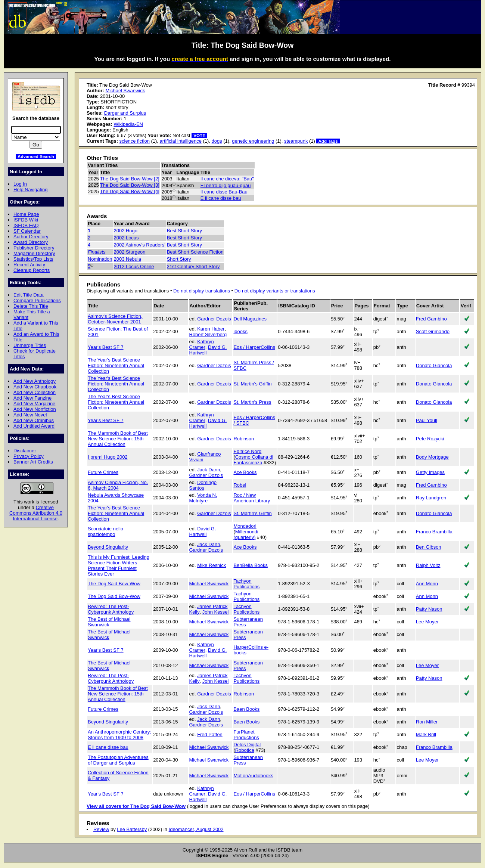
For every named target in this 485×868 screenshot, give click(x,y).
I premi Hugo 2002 (108, 457)
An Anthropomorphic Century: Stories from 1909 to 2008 (119, 735)
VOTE (199, 135)
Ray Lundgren (431, 498)
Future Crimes (103, 472)
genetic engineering (253, 141)
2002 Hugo (126, 231)
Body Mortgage (432, 457)
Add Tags (328, 141)
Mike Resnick (212, 565)
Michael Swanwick (125, 91)
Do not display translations (202, 291)
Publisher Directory (34, 248)
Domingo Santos (203, 485)
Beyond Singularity (108, 547)
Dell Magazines (250, 319)
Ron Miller (427, 722)
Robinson (244, 439)
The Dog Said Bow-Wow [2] (130, 179)
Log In (20, 184)
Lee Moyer (427, 622)
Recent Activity (29, 265)
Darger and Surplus (125, 113)
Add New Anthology (35, 381)
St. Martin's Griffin (252, 384)
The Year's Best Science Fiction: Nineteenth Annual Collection (116, 365)
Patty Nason (429, 609)
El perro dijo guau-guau (226, 185)
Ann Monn (427, 584)
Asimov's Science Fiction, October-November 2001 (115, 319)
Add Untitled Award (34, 426)
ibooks (240, 331)
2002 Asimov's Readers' (140, 245)
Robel (240, 485)
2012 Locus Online (134, 266)
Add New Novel (30, 415)
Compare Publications (37, 300)
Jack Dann (209, 470)
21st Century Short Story (193, 266)
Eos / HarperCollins (254, 347)
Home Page (26, 214)
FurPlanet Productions (246, 735)
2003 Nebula (128, 259)
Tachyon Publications (246, 584)
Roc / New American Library (252, 498)
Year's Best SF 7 (106, 347)
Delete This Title (31, 306)
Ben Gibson (429, 547)
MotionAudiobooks (253, 776)
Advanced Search (36, 156)
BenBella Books (250, 565)
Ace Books (245, 472)
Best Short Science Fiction (195, 252)
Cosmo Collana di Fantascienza (253, 460)
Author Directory (31, 237)
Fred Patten (210, 734)
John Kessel (216, 612)
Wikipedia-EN (128, 124)
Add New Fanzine (32, 398)
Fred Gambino (431, 319)
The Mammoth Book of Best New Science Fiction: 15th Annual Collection (118, 439)
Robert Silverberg (208, 334)
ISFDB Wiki (26, 220)
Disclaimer (25, 451)
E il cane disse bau (221, 198)
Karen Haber (211, 329)
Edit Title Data (29, 295)
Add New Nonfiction (35, 409)
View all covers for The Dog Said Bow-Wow (136, 806)
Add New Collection (35, 392)
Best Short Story (184, 231)
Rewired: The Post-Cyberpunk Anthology (111, 609)
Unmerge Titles (30, 345)
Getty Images (430, 472)
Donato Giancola (434, 365)
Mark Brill (426, 734)
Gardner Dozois (214, 319)
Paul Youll (427, 420)
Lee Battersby (132, 829)
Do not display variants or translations (275, 291)
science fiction (135, 141)
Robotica (245, 750)
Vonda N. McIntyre (203, 498)
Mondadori (245, 526)
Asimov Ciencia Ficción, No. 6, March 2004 (118, 485)
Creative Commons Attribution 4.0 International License (36, 513)
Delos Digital (247, 745)
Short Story (179, 259)
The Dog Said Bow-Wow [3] (130, 185)
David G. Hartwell (203, 531)
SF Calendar (27, 231)
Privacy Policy (29, 456)
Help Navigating (30, 190)
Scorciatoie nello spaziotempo (105, 531)
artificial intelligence (181, 141)
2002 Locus (126, 238)
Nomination (100, 259)
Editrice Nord (247, 451)
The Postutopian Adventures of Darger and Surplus (118, 760)
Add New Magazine (34, 404)
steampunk (296, 141)
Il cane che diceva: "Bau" (227, 179)
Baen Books (246, 709)
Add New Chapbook (35, 387)
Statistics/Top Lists (33, 259)
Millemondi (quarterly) (246, 534)
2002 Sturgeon (130, 252)
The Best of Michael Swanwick (109, 622)
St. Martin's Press (252, 402)
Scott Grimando (433, 331)
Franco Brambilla (434, 532)
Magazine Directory (34, 253)
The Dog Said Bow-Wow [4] (130, 191)
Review (101, 829)
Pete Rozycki (430, 439)
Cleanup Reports (32, 270)
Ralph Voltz (428, 565)
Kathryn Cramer (202, 344)
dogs (217, 141)
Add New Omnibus (34, 420)
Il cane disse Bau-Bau (224, 192)
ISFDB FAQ (26, 225)
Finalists (97, 252)
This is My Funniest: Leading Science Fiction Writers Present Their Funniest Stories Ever (119, 565)
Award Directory (31, 242)
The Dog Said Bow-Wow (114, 584)
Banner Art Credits (33, 462)
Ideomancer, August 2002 (196, 829)
